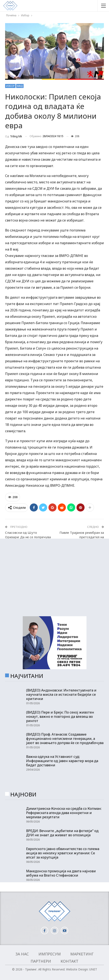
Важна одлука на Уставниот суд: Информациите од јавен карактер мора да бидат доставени (62, 761)
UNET (93, 969)
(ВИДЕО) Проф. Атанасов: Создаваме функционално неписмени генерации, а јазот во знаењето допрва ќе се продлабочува (65, 739)
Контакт (69, 961)
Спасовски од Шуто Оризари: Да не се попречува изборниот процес (28, 537)
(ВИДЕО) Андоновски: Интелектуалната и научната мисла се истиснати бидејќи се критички (61, 694)
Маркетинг (82, 954)
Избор (10, 86)
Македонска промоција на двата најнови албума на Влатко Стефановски (61, 873)
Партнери (41, 961)
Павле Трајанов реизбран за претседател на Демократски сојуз (82, 537)
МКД (20, 86)
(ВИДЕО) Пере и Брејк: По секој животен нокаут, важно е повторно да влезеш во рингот (60, 717)
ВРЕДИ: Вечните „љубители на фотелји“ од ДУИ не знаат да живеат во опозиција (62, 833)
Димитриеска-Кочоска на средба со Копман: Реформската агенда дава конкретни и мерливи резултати (64, 813)
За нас (22, 954)
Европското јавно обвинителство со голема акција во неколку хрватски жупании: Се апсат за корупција (63, 853)
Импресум (50, 954)
